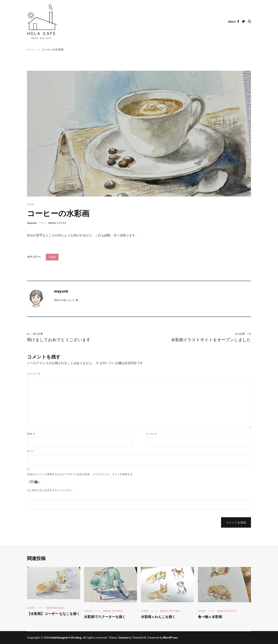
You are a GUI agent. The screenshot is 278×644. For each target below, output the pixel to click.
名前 (31, 434)
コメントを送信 (236, 522)
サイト (31, 451)
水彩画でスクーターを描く (105, 617)
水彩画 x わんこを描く (158, 617)
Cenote (123, 638)
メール (151, 434)
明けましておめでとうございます (83, 337)
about (232, 22)
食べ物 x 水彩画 (210, 617)
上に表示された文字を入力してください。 (51, 490)
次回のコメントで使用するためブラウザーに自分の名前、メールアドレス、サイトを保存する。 (81, 474)
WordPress (170, 638)
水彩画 (31, 204)
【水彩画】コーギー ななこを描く (53, 614)
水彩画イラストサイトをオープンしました (195, 337)
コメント (34, 374)
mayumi (32, 223)
